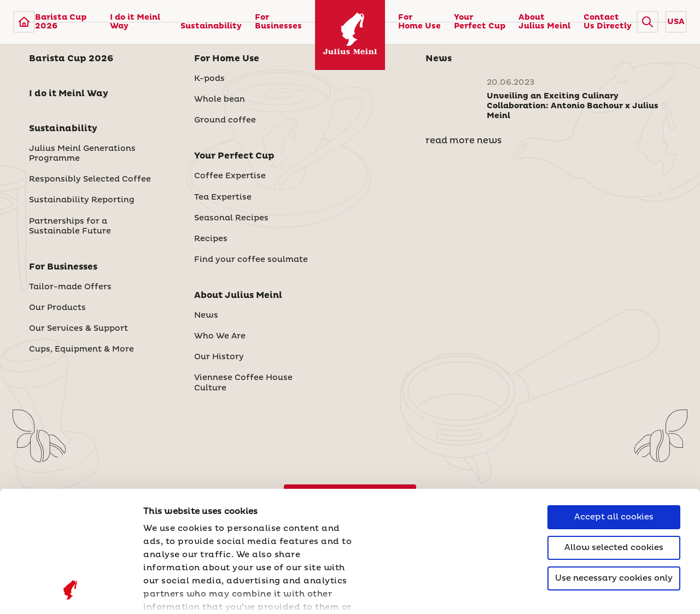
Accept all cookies (614, 408)
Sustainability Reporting (82, 200)
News (206, 315)
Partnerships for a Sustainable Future (70, 226)
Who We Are (220, 336)
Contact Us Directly (608, 22)
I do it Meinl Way (135, 22)
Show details (172, 592)
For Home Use (419, 22)
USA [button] (676, 22)
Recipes (211, 239)
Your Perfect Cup (480, 22)
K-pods (209, 79)
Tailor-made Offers (70, 287)
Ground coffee (225, 120)
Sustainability (211, 26)
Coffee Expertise (230, 176)
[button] (647, 22)
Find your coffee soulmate (251, 260)
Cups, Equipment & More (81, 349)
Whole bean (220, 100)
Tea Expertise (223, 197)
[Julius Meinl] (24, 22)
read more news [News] (463, 141)
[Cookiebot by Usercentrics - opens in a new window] (71, 593)
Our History (219, 357)
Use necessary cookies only (614, 469)
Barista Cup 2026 (61, 22)
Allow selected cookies (614, 439)
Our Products (57, 308)
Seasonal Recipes (231, 218)
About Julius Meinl (544, 22)
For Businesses (278, 22)
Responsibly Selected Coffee (90, 179)
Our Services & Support (78, 329)
